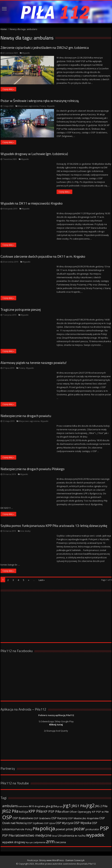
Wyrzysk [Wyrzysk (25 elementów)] (29, 842)
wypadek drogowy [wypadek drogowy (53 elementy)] (14, 842)
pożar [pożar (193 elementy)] (79, 829)
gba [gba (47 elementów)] (48, 806)
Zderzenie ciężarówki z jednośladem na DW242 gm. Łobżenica (45, 48)
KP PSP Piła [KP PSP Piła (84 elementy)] (52, 811)
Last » (42, 580)
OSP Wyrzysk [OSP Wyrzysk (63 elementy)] (64, 823)
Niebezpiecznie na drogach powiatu (26, 416)
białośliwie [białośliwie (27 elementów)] (23, 806)
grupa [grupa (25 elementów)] (60, 806)
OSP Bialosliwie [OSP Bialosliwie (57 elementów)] (23, 818)
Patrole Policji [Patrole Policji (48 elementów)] (24, 829)
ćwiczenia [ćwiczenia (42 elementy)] (61, 842)
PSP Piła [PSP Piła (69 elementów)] (8, 835)
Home (4, 29)
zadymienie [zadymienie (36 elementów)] (39, 842)
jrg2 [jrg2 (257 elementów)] (91, 805)
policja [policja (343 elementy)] (48, 828)
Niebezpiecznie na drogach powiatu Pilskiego (33, 469)
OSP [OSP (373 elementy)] (7, 817)
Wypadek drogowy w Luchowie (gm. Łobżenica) (34, 154)
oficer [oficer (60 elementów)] (65, 812)
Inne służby (25, 531)
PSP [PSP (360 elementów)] (104, 828)
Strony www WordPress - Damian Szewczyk (62, 860)
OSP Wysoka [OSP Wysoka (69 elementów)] (82, 823)
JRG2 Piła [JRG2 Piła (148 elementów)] (10, 811)
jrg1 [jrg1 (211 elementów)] (67, 805)
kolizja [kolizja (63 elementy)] (23, 812)
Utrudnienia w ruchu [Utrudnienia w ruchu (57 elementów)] (72, 836)
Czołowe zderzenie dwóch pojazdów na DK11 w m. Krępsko (43, 256)
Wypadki (26, 53)
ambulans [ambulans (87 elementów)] (10, 806)
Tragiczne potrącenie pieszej (21, 309)
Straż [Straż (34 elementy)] (55, 836)
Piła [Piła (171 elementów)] (36, 829)
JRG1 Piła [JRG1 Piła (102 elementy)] (79, 806)
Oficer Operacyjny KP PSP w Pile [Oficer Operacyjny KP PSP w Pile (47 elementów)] (89, 812)
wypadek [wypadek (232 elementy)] (95, 835)
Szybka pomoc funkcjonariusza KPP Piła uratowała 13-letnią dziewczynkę (54, 526)
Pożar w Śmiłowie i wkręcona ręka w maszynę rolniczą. (40, 101)
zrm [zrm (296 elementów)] (50, 841)
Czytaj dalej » (8, 89)
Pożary (43, 106)
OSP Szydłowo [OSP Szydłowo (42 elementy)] (35, 823)
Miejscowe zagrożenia (28, 106)
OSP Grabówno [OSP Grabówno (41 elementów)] (42, 818)
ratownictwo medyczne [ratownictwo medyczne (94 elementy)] (33, 835)
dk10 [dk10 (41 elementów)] (31, 806)
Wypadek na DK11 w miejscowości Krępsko (32, 203)
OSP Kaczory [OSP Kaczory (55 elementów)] (59, 818)
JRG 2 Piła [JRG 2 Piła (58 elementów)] (101, 806)
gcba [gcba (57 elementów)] (54, 806)
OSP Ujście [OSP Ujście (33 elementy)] (50, 823)
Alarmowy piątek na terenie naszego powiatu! (33, 363)
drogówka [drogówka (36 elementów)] (40, 806)
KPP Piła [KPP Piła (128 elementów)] (36, 811)
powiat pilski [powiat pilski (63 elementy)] (64, 829)
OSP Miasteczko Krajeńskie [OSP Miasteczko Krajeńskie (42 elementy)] (83, 818)
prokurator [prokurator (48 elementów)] (92, 829)
